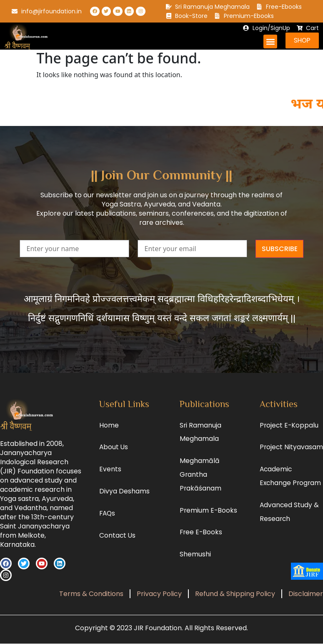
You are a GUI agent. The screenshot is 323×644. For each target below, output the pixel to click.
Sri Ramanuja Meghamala (201, 434)
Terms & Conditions (91, 594)
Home (109, 426)
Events (110, 472)
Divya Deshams (124, 495)
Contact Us (118, 541)
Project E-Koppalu (290, 426)
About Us (114, 449)
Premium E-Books (209, 516)
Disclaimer (306, 594)
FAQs (108, 518)
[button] (269, 42)
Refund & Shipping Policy (235, 594)
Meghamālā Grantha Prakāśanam (201, 479)
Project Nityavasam (279, 457)
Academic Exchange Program (291, 494)
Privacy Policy (159, 594)
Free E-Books (202, 539)
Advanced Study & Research (290, 532)
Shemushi (195, 562)
